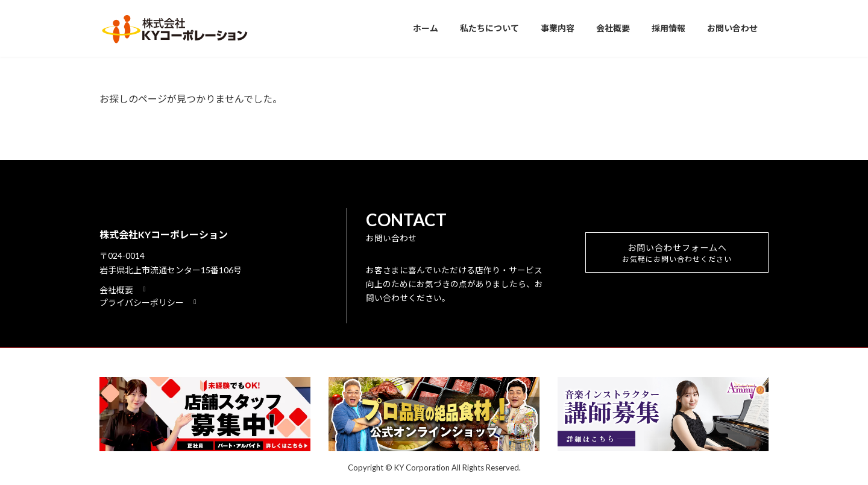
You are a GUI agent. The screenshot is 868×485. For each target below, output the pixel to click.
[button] (124, 290)
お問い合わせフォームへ (677, 256)
